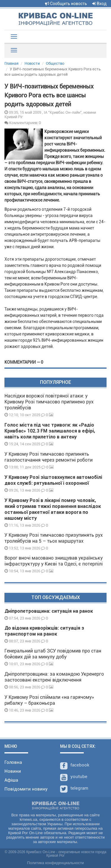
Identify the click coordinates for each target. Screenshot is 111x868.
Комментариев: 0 (23, 123)
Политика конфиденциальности (56, 863)
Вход (99, 4)
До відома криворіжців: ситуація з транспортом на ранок (44, 631)
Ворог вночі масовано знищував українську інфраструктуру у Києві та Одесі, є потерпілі (54, 561)
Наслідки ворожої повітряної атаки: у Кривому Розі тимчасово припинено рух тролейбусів (49, 402)
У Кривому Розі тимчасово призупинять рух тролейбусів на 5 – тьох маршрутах (54, 538)
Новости (32, 63)
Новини (13, 771)
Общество (55, 63)
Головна (13, 762)
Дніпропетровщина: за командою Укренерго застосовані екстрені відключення (54, 677)
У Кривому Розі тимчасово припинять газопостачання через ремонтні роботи (49, 457)
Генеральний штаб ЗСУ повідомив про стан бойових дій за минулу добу (53, 654)
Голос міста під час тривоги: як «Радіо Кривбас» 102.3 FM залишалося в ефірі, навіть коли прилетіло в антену (50, 431)
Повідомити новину (26, 789)
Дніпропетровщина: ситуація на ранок (49, 611)
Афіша (11, 780)
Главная (11, 63)
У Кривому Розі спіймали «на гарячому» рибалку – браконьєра (49, 700)
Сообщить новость (66, 4)
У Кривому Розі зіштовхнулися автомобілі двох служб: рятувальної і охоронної (53, 480)
